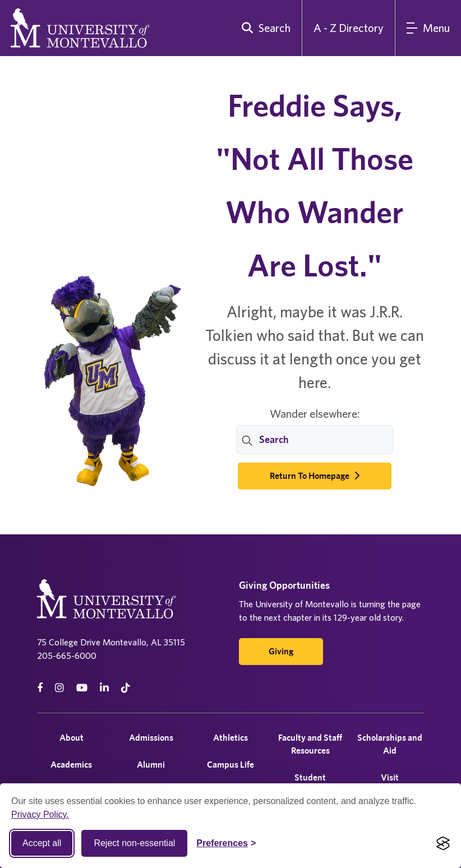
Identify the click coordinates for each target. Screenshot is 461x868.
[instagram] (59, 688)
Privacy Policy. (40, 814)
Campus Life (231, 765)
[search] (264, 28)
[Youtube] (82, 688)
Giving (281, 651)
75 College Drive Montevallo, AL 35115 (111, 642)
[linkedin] (104, 688)
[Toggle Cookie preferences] (226, 843)
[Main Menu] (428, 28)
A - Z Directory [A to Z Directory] (349, 28)
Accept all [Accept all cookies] (42, 843)
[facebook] (40, 688)
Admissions (151, 738)
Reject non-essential (134, 843)
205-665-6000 (67, 655)
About (72, 738)
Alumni (151, 765)
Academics (71, 765)
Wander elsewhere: (315, 414)
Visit (390, 777)
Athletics (231, 738)
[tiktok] (126, 688)
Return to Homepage (315, 476)
